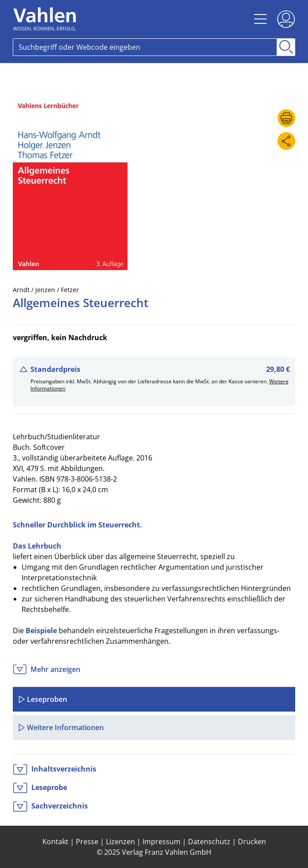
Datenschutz (209, 842)
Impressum (162, 842)
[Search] (145, 47)
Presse (87, 842)
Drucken (252, 842)
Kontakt (55, 842)
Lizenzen (120, 842)
